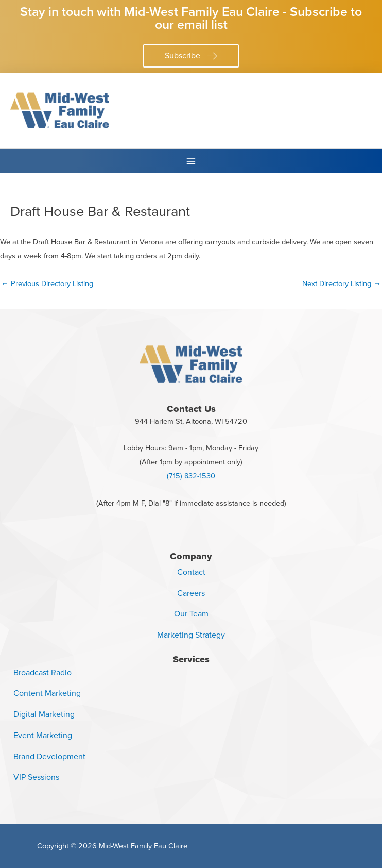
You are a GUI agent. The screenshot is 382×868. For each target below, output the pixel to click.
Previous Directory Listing (47, 283)
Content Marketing (47, 693)
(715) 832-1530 (191, 476)
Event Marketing (43, 735)
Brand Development (49, 756)
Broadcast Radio (42, 672)
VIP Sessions (36, 777)
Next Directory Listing (342, 283)
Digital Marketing (44, 714)
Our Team (191, 614)
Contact (191, 572)
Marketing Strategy (191, 635)
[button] (191, 56)
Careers (191, 593)
